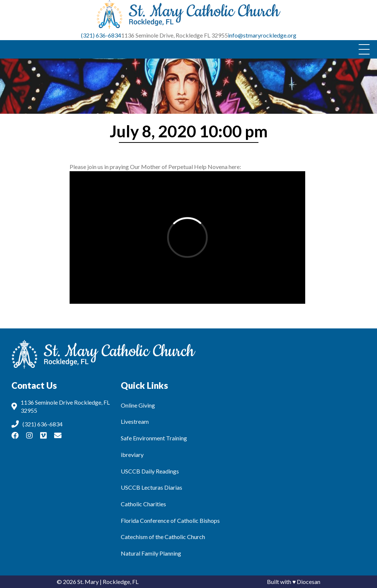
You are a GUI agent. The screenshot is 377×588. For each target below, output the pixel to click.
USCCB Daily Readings (150, 471)
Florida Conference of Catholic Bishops (170, 520)
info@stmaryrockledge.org (262, 35)
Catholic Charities (143, 504)
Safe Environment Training (154, 438)
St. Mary (88, 582)
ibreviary (132, 455)
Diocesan (309, 582)
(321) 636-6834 (101, 35)
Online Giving (138, 405)
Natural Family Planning (151, 553)
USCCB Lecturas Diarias (151, 487)
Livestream (135, 421)
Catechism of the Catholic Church (163, 537)
